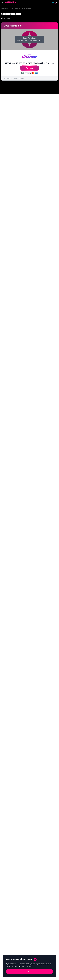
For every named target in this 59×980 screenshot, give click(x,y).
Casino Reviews (35, 914)
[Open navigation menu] (3, 2)
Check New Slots (11, 709)
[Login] (57, 2)
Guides (33, 910)
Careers (4, 955)
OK (29, 972)
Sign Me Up (49, 339)
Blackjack (34, 920)
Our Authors (5, 948)
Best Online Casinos (7, 907)
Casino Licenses (35, 936)
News (33, 907)
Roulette (33, 923)
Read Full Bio (10, 811)
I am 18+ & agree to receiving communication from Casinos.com (20, 344)
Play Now (26, 69)
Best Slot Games (15, 8)
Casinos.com (5, 8)
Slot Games (34, 917)
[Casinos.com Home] (11, 2)
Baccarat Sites (35, 930)
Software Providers (36, 933)
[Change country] (53, 2)
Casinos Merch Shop (37, 940)
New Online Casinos (7, 914)
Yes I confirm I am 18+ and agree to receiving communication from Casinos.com (22, 892)
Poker (33, 927)
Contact (4, 951)
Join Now (30, 886)
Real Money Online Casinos (9, 910)
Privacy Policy (30, 966)
